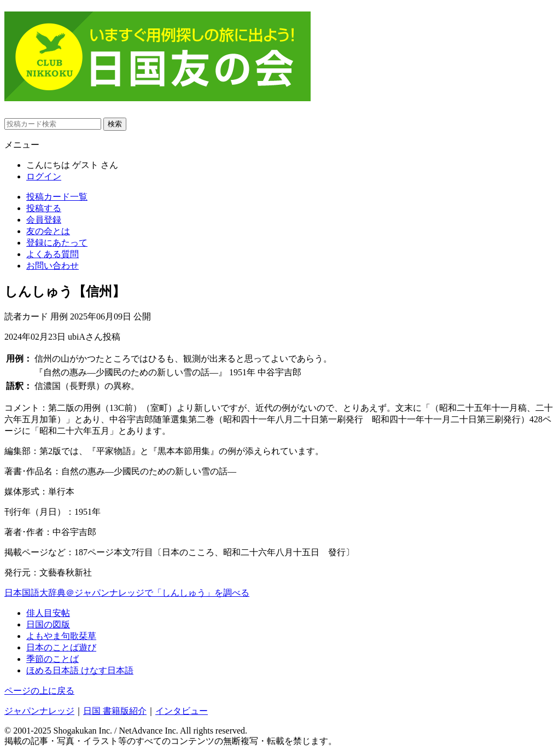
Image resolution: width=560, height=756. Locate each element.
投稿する (44, 208)
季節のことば (52, 659)
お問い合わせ (52, 266)
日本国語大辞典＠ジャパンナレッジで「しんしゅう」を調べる (127, 593)
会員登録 (44, 220)
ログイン (44, 176)
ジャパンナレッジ (39, 711)
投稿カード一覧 (57, 197)
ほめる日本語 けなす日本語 (80, 670)
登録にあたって (57, 243)
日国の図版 (48, 624)
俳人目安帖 (48, 613)
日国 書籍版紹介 (115, 711)
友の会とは (48, 231)
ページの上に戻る (39, 691)
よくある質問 (52, 254)
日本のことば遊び (61, 647)
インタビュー (182, 711)
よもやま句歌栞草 (61, 636)
